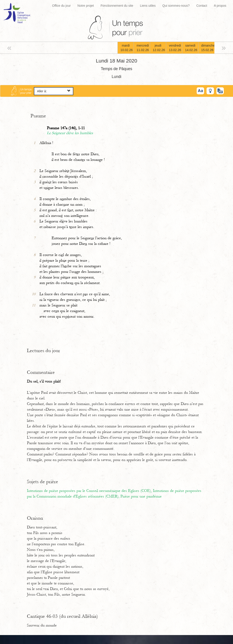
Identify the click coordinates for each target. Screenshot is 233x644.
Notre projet (86, 6)
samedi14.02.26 (191, 48)
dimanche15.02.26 (208, 48)
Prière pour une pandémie (141, 496)
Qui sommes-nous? (176, 6)
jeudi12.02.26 (159, 48)
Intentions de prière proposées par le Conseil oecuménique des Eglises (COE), (90, 491)
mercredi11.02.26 (143, 48)
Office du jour (61, 6)
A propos (220, 6)
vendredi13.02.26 (175, 48)
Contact (202, 6)
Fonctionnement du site (117, 6)
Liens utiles (148, 6)
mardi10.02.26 (127, 48)
